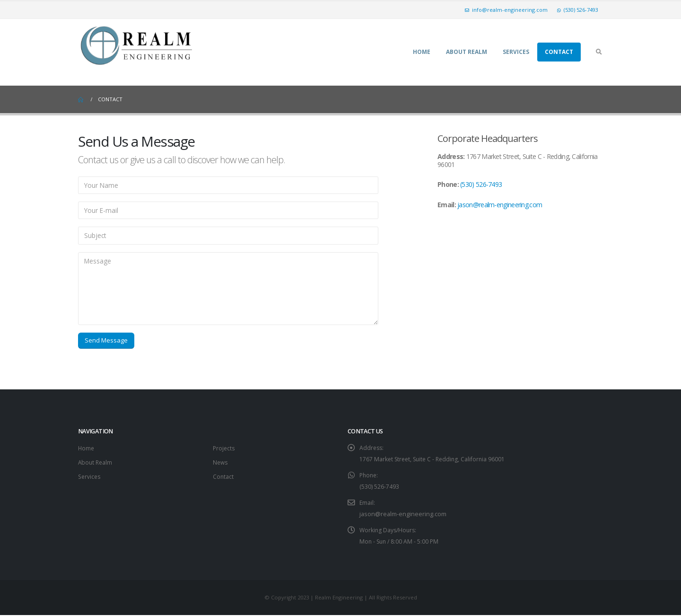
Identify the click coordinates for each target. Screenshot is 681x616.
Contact (559, 52)
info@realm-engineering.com (506, 10)
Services (516, 52)
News (221, 463)
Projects (224, 449)
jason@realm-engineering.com (500, 205)
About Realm (467, 52)
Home (422, 52)
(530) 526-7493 (578, 10)
